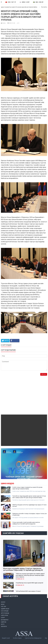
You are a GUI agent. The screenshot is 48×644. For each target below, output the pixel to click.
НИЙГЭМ (4, 622)
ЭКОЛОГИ (4, 626)
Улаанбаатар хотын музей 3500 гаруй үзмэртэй (29, 583)
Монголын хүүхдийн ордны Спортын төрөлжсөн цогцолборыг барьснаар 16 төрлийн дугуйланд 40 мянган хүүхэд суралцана (23, 569)
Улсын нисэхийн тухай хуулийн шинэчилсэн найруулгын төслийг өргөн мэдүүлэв (26, 523)
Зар (46, 638)
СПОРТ (3, 618)
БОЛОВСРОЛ (5, 620)
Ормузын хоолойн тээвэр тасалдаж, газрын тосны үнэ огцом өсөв (30, 514)
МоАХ (3, 604)
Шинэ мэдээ (7, 483)
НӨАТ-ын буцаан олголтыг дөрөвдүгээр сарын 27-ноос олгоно (29, 506)
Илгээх (44, 374)
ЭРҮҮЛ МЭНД (5, 613)
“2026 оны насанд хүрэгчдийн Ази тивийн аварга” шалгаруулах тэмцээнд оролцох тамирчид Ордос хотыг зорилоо (30, 575)
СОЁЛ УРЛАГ (5, 615)
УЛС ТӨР (3, 606)
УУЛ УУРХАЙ (5, 611)
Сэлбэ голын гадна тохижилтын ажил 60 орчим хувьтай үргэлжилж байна (27, 488)
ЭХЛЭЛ (3, 602)
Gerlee (4, 23)
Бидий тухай (6, 638)
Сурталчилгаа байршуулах (33, 638)
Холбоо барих (17, 638)
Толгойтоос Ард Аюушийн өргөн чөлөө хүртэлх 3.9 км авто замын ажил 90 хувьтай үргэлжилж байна (29, 497)
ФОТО (3, 624)
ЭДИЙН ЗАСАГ (5, 609)
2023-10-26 (12, 23)
